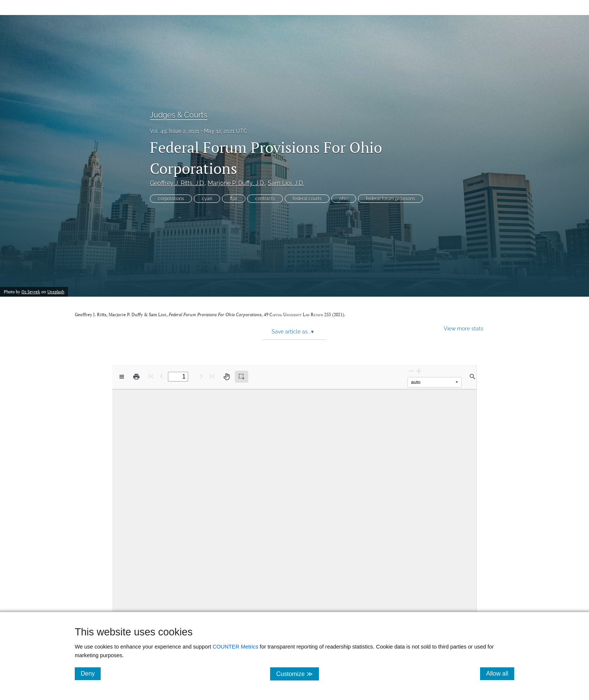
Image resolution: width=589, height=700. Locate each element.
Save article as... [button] (293, 332)
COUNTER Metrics (236, 647)
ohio (344, 199)
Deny (91, 673)
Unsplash (56, 292)
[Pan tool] (227, 377)
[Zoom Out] (411, 371)
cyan (207, 199)
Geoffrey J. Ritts (177, 183)
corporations (171, 199)
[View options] (122, 377)
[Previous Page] (162, 376)
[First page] (151, 376)
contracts (265, 199)
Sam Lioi (286, 183)
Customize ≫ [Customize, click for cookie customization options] (297, 674)
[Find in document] (473, 377)
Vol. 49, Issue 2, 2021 (174, 131)
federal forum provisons (390, 199)
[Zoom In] (419, 371)
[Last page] (212, 376)
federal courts (307, 199)
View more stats (464, 328)
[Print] (136, 377)
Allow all (500, 673)
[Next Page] (201, 376)
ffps (234, 199)
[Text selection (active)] (242, 377)
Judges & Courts (179, 115)
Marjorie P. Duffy (236, 183)
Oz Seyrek (31, 292)
